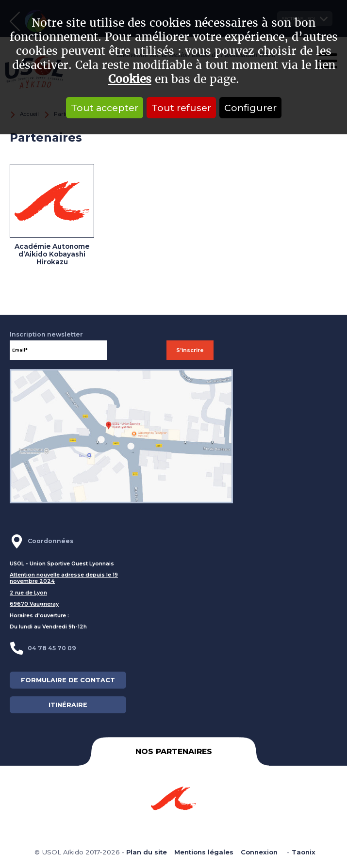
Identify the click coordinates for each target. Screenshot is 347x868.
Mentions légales (204, 852)
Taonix (304, 852)
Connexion (259, 852)
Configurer (250, 108)
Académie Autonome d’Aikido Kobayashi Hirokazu (52, 254)
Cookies (130, 79)
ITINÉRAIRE (68, 705)
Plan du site (147, 852)
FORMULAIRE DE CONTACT (68, 680)
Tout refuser (181, 108)
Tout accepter (105, 108)
